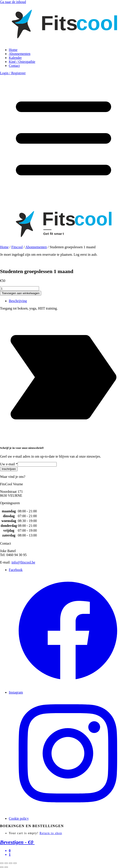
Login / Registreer (13, 73)
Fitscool (17, 247)
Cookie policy (19, 818)
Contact (14, 66)
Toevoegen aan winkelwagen (21, 293)
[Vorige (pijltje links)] (2, 867)
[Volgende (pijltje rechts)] (6, 867)
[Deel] (6, 863)
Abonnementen (20, 54)
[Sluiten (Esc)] (2, 863)
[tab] (68, 301)
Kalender (15, 58)
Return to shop (51, 833)
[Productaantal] (20, 289)
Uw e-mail (9, 464)
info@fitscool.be (23, 562)
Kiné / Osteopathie (22, 62)
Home (13, 50)
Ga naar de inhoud (13, 2)
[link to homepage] (63, 42)
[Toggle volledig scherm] (11, 863)
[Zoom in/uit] (15, 863)
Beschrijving (18, 301)
